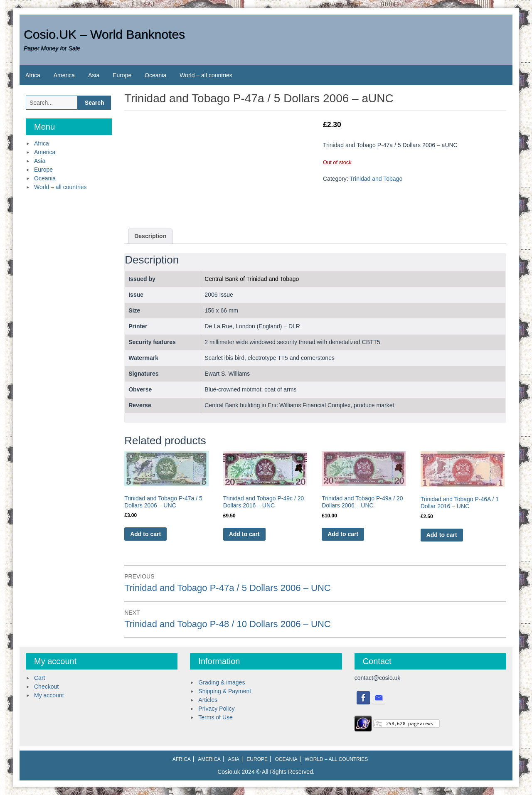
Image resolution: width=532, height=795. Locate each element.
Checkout (46, 687)
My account (49, 695)
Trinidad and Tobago (376, 179)
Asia (94, 75)
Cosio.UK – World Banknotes (104, 34)
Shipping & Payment (225, 691)
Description (150, 236)
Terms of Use (215, 717)
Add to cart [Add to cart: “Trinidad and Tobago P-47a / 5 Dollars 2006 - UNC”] (145, 534)
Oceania (155, 75)
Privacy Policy (216, 709)
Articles (208, 700)
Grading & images (222, 682)
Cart (39, 678)
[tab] (150, 236)
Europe (122, 75)
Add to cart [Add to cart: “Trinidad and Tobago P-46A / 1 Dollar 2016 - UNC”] (442, 535)
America (64, 75)
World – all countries (206, 75)
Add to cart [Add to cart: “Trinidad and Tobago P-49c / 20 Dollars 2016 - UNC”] (244, 534)
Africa (33, 75)
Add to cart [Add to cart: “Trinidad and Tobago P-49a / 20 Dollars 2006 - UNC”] (343, 534)
